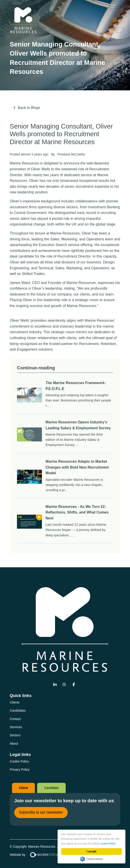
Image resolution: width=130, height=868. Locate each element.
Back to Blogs (29, 108)
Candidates (18, 711)
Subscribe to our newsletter (41, 812)
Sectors (15, 735)
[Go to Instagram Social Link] (64, 685)
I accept (91, 851)
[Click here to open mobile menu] (115, 20)
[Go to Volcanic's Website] (47, 855)
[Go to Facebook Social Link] (74, 685)
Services (16, 727)
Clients (15, 702)
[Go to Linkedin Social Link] (55, 685)
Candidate (51, 788)
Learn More (108, 843)
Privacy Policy (20, 769)
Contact (15, 719)
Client (23, 788)
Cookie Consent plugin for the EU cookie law (91, 859)
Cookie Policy (19, 761)
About (14, 744)
